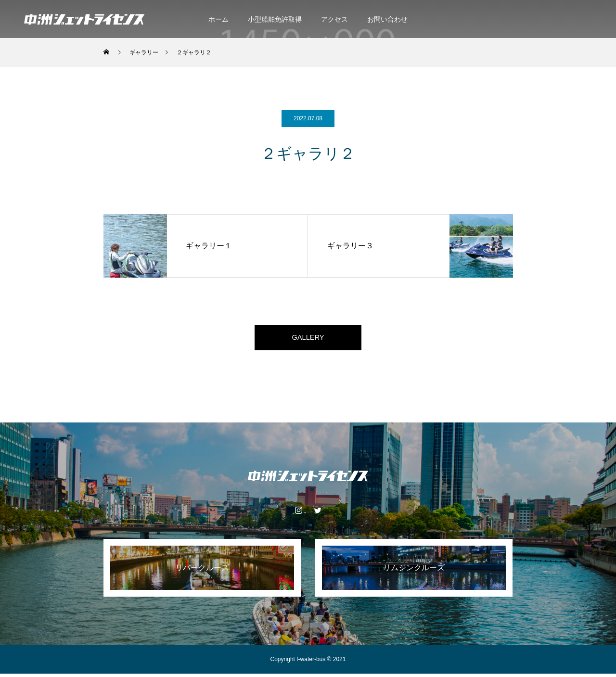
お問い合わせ (387, 19)
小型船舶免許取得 (275, 19)
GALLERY (308, 339)
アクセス (334, 19)
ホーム (218, 19)
